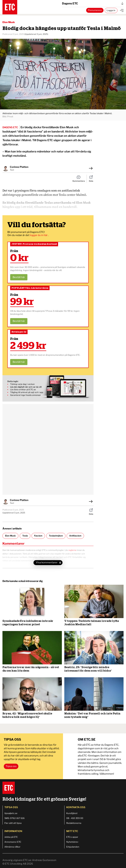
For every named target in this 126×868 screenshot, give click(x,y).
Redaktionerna (74, 823)
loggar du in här (39, 235)
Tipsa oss (11, 766)
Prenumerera (95, 10)
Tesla (25, 536)
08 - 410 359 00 (75, 818)
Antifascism (75, 536)
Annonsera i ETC (13, 842)
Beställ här (19, 277)
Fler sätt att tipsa (13, 823)
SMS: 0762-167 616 (15, 818)
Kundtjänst (72, 813)
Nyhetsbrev (72, 842)
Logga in (111, 10)
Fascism (38, 536)
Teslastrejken (56, 536)
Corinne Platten (19, 167)
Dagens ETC (93, 3)
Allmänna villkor (12, 847)
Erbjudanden (73, 847)
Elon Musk (10, 536)
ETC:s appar (72, 837)
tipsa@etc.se (11, 813)
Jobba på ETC (11, 837)
